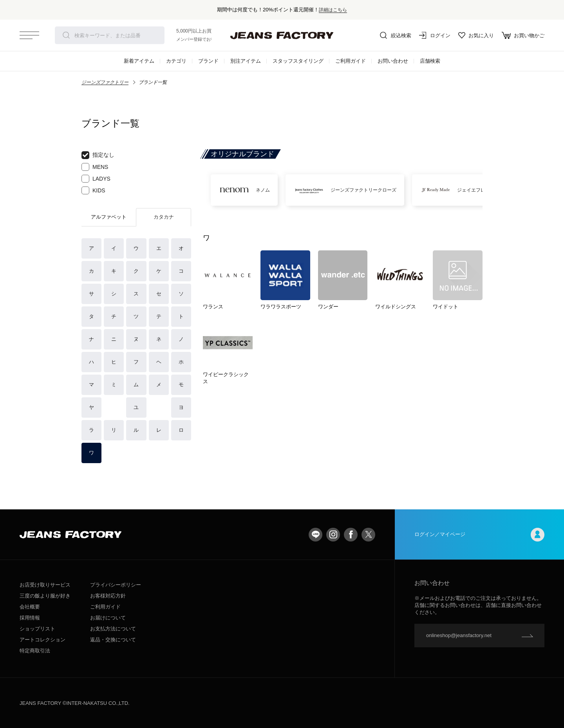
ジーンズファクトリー (105, 82)
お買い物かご (523, 35)
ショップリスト (37, 629)
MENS (95, 167)
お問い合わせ (393, 61)
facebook (351, 535)
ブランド (208, 61)
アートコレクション (42, 640)
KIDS (93, 190)
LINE (315, 535)
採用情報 (30, 618)
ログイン (435, 35)
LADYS (96, 179)
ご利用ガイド (351, 61)
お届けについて (108, 618)
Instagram (333, 535)
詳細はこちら (333, 10)
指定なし (98, 155)
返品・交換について (113, 640)
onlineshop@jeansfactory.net (459, 635)
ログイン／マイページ (479, 535)
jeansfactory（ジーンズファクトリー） (282, 35)
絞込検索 (396, 35)
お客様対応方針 (108, 596)
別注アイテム (246, 61)
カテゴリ (176, 61)
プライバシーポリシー (116, 585)
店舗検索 (430, 61)
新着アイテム (139, 61)
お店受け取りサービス (45, 585)
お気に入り (476, 35)
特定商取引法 (35, 651)
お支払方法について (113, 629)
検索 (66, 35)
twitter (368, 535)
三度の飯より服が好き (45, 596)
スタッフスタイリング (298, 61)
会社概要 (30, 607)
